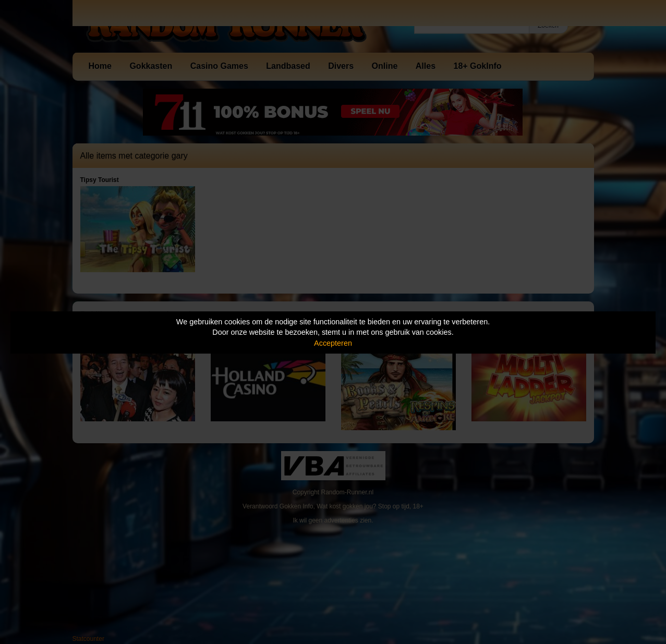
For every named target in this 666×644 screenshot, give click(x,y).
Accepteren (333, 343)
